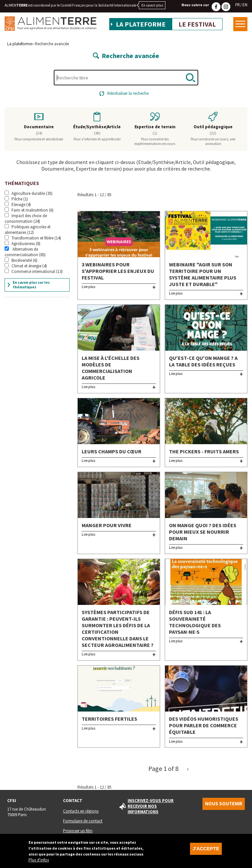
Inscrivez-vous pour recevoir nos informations (151, 806)
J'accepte (206, 850)
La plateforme (141, 24)
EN (245, 5)
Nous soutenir (224, 804)
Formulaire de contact (83, 821)
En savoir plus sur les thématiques (31, 285)
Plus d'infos (39, 862)
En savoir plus (152, 5)
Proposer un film (78, 831)
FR (238, 5)
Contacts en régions (81, 811)
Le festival (197, 24)
